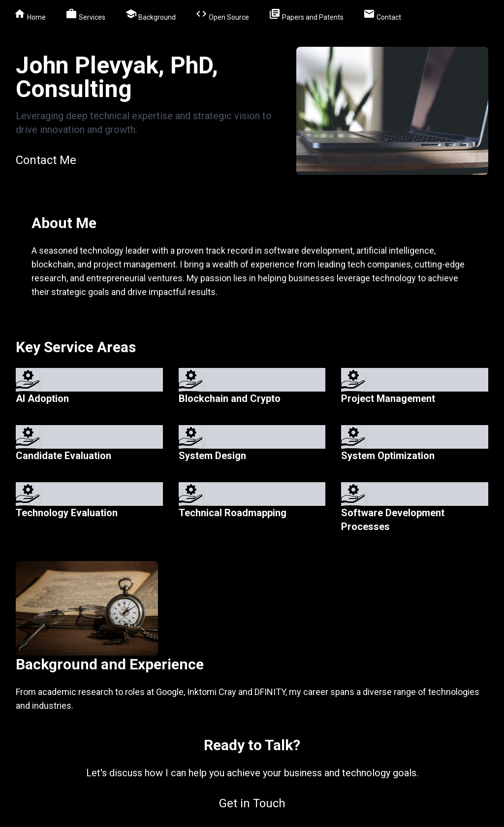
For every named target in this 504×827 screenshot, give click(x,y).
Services (85, 15)
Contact (382, 15)
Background (150, 15)
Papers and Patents (306, 15)
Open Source (222, 15)
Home (30, 15)
